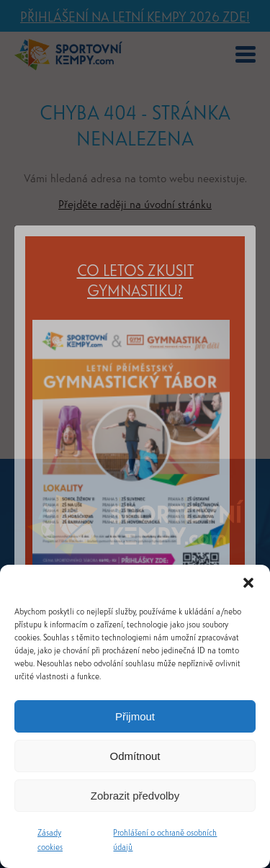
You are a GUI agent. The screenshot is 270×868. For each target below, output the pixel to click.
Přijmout (135, 716)
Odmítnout (135, 756)
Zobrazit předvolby (135, 796)
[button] (248, 583)
